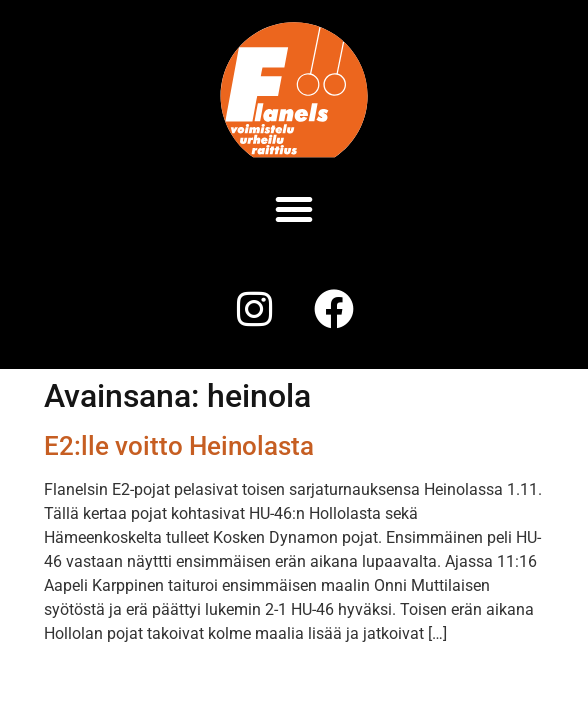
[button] (294, 209)
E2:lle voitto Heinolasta (179, 446)
